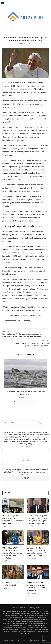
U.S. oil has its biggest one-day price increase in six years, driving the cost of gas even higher (37, 520)
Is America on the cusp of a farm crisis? (12, 584)
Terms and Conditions (19, 608)
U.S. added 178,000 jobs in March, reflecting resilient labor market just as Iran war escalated (13, 553)
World (25, 34)
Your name (25, 449)
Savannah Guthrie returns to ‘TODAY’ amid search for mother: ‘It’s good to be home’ (38, 552)
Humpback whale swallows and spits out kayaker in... (26, 393)
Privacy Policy (35, 608)
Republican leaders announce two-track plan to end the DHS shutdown (36, 586)
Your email (25, 463)
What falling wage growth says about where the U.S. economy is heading (13, 520)
